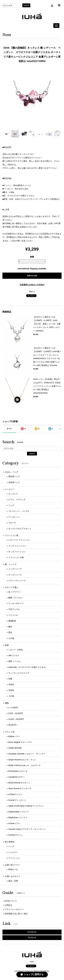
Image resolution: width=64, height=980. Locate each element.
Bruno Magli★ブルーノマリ (20, 742)
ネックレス (13, 494)
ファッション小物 (16, 557)
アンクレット (14, 517)
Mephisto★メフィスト (18, 817)
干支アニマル (14, 609)
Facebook (32, 938)
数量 (32, 257)
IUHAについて (11, 901)
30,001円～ (13, 725)
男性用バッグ (14, 476)
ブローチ (12, 523)
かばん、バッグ (12, 472)
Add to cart (32, 276)
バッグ (11, 846)
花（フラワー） (15, 592)
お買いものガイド (13, 876)
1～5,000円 (13, 708)
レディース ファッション (19, 540)
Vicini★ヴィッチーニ (17, 800)
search (26, 5)
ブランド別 (10, 732)
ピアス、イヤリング (17, 500)
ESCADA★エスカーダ (18, 771)
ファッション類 (12, 535)
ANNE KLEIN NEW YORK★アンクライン (26, 806)
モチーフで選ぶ (12, 587)
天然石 (11, 684)
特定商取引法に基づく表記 (16, 914)
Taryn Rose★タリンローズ (20, 788)
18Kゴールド (14, 655)
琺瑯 (10, 679)
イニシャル (13, 615)
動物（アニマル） (16, 598)
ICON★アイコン (15, 794)
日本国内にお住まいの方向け (32, 285)
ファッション (14, 858)
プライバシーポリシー (14, 909)
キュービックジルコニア (19, 673)
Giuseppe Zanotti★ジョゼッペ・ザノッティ (27, 754)
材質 (7, 645)
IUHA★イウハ (14, 823)
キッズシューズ (15, 575)
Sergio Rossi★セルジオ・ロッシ (22, 760)
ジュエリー (10, 489)
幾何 (10, 627)
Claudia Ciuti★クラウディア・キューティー (27, 829)
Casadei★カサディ (17, 777)
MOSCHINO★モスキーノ (19, 783)
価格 (7, 703)
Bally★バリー (14, 736)
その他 (11, 638)
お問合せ (8, 905)
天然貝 (11, 690)
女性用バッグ (14, 482)
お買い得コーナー (13, 865)
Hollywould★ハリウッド (19, 812)
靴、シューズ (11, 564)
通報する (32, 292)
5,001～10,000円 (16, 713)
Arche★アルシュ (16, 835)
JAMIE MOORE (15, 748)
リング (11, 505)
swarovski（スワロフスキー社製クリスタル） (28, 667)
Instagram (32, 932)
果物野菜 (12, 621)
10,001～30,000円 (16, 719)
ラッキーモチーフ (16, 603)
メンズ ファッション (17, 546)
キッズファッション (17, 552)
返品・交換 (13, 881)
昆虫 (10, 632)
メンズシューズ (15, 569)
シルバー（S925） (16, 650)
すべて (9, 429)
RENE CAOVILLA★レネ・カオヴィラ (24, 765)
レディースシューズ (17, 580)
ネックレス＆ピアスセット (20, 529)
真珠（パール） (15, 661)
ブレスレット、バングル (19, 511)
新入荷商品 (10, 842)
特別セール (13, 869)
